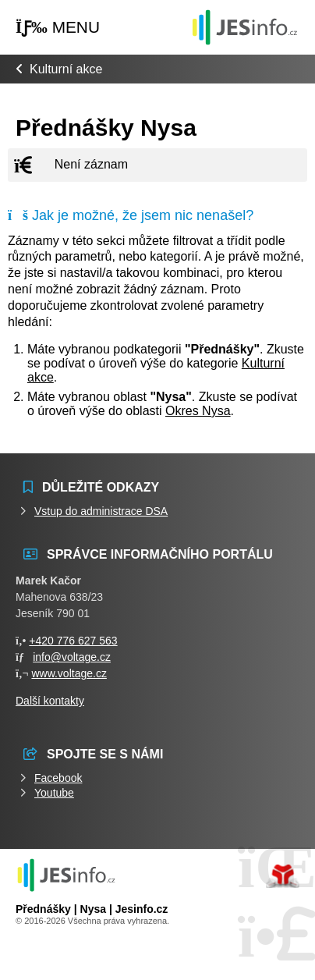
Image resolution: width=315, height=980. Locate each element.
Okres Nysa (198, 411)
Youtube (54, 793)
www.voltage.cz (69, 673)
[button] (58, 28)
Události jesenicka (245, 27)
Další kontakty (50, 701)
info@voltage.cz (72, 657)
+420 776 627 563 (73, 641)
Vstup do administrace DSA (101, 511)
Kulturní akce (66, 69)
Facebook (58, 778)
